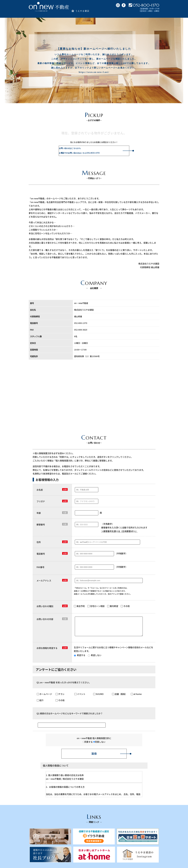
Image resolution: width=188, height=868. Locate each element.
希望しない (95, 658)
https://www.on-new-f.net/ (94, 72)
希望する (80, 658)
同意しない (99, 745)
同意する (88, 745)
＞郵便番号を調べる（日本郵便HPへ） (119, 531)
